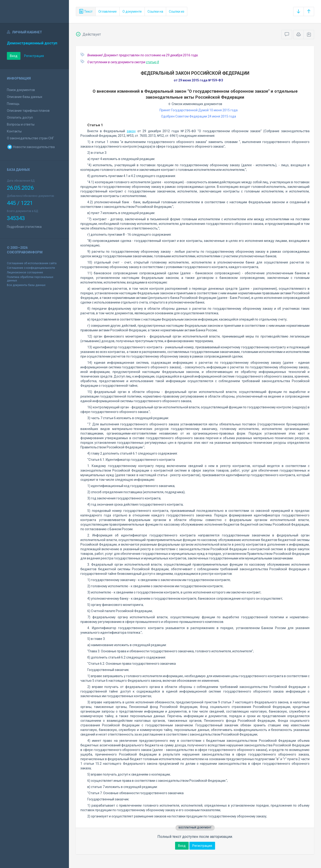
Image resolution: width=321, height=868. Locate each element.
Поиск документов (21, 90)
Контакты (14, 131)
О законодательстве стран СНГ (30, 138)
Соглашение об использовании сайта (32, 263)
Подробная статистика (24, 227)
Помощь (13, 104)
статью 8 (152, 62)
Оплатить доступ (20, 117)
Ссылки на (155, 11)
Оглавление (108, 11)
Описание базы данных (25, 97)
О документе (132, 11)
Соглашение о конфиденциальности (31, 268)
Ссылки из (177, 11)
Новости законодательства (31, 147)
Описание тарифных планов (28, 111)
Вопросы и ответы (21, 124)
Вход (14, 56)
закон (131, 131)
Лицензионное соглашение (25, 272)
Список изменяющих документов (195, 104)
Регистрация (34, 56)
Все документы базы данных (26, 285)
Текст (86, 11)
